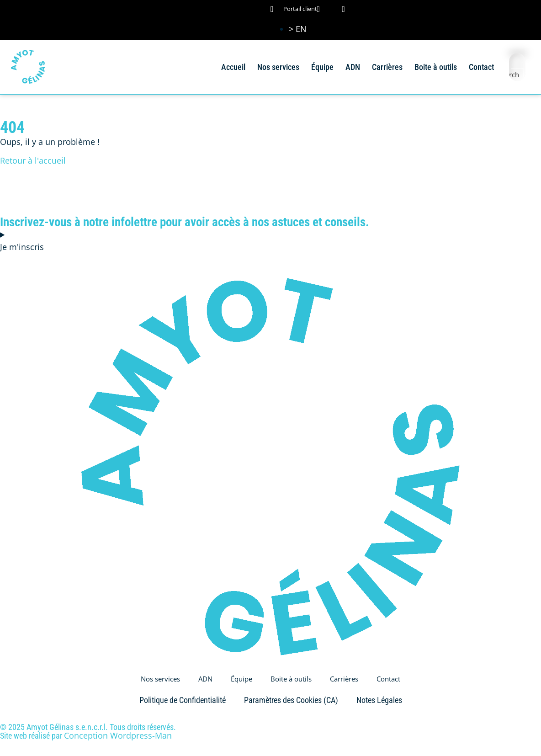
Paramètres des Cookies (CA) (291, 700)
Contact (481, 67)
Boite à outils (436, 67)
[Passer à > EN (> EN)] (298, 29)
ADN (353, 67)
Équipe (322, 67)
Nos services (278, 67)
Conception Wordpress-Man (118, 735)
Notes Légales (379, 700)
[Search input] (518, 61)
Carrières (387, 67)
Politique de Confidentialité (183, 700)
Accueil (233, 67)
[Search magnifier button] (517, 75)
